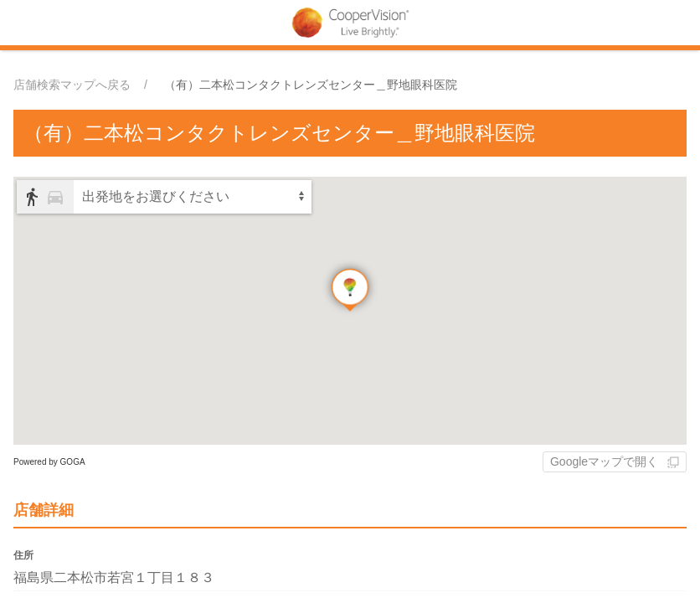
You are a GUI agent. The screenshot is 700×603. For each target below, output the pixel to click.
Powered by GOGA (49, 462)
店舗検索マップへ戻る (72, 85)
